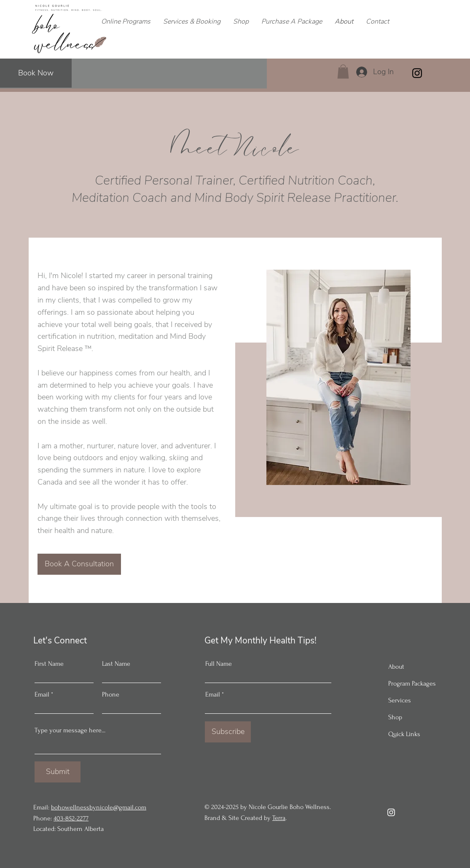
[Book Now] (36, 73)
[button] (343, 71)
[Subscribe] (228, 732)
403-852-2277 (71, 818)
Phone (111, 694)
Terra (279, 818)
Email (42, 694)
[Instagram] (417, 73)
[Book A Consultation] (79, 564)
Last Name (116, 664)
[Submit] (58, 772)
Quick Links (404, 734)
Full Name (219, 664)
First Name (49, 664)
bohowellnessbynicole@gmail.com (99, 807)
